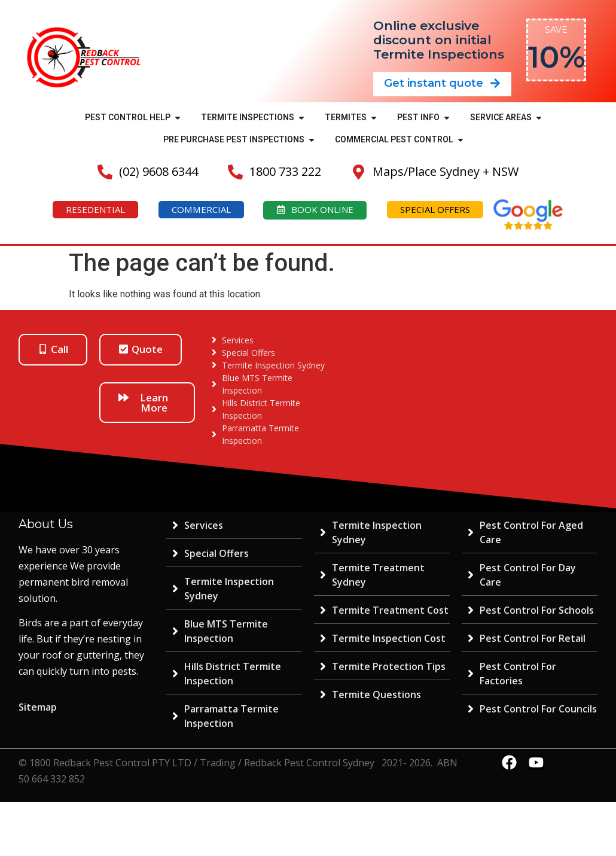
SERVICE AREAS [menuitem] (501, 117)
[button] (178, 118)
